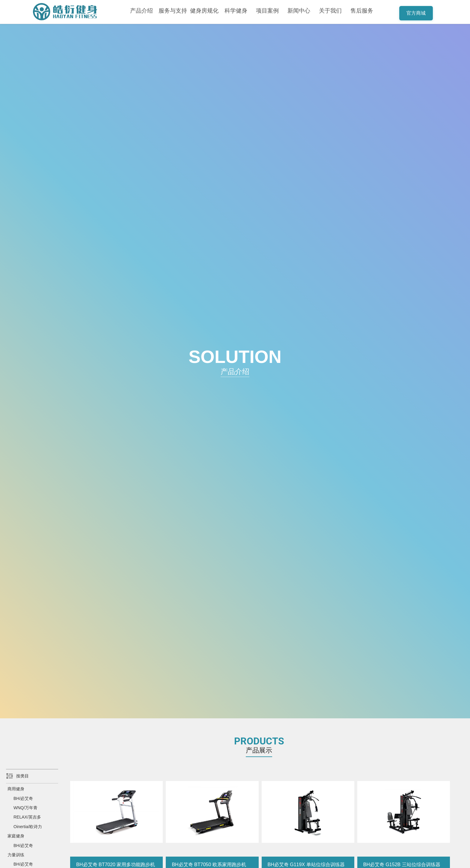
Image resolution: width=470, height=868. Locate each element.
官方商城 (416, 13)
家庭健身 (16, 836)
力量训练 (16, 855)
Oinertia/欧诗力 (28, 827)
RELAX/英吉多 (27, 817)
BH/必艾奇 (23, 798)
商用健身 (16, 789)
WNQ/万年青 (25, 808)
